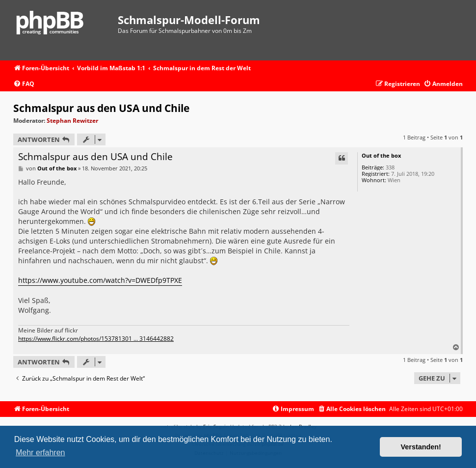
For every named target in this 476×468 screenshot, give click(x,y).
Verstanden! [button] (421, 447)
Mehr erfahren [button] (40, 453)
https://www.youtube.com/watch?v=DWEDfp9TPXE (100, 280)
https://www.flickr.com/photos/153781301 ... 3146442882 (96, 339)
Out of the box (381, 155)
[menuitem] (24, 84)
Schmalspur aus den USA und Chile (101, 108)
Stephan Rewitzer (72, 121)
